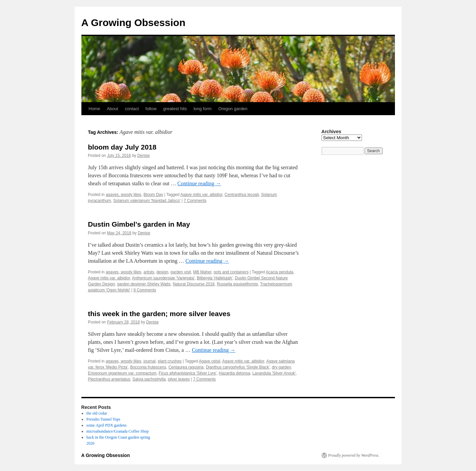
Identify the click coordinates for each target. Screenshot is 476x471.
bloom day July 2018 (122, 147)
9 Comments (145, 290)
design (162, 272)
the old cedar (97, 413)
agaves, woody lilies (124, 195)
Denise (144, 156)
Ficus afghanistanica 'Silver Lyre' (188, 373)
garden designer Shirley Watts (144, 284)
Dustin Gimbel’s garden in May (139, 224)
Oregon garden (233, 109)
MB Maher (202, 272)
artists (149, 272)
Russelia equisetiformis (237, 284)
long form (202, 109)
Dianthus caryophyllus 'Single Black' (238, 367)
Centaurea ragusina (186, 367)
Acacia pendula (280, 272)
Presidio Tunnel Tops (103, 419)
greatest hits (175, 109)
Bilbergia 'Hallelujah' (215, 278)
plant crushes (170, 361)
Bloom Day (153, 195)
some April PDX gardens (106, 425)
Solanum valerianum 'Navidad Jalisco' (147, 201)
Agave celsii (209, 361)
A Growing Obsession (133, 23)
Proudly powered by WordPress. (354, 455)
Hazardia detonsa (234, 373)
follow (151, 109)
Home (95, 109)
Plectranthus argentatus (109, 379)
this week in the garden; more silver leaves (159, 314)
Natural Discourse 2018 (194, 284)
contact (132, 109)
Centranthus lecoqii (242, 195)
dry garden (281, 367)
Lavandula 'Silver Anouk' (274, 373)
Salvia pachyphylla (149, 379)
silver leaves (179, 379)
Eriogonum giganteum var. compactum (122, 373)
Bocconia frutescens (148, 367)
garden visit (181, 272)
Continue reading (199, 183)
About (112, 109)
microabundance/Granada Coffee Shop (117, 431)
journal (149, 361)
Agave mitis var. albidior (201, 195)
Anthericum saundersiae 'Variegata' (163, 278)
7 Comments (195, 201)
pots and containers (231, 272)
